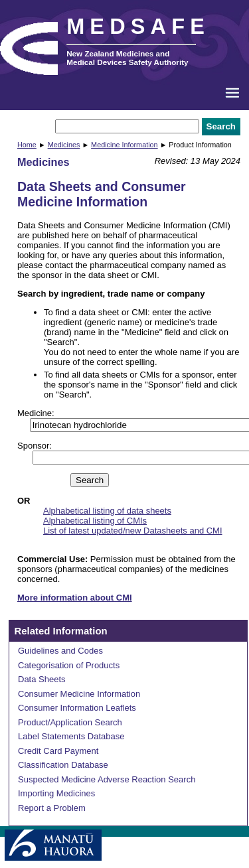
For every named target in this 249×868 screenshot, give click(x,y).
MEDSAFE (138, 27)
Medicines (64, 145)
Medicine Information (124, 145)
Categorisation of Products (69, 665)
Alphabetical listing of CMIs (95, 521)
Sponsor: (35, 446)
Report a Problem (52, 808)
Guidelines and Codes (60, 651)
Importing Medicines (56, 793)
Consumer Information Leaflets (77, 708)
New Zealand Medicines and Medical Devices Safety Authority (127, 58)
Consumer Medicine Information (79, 694)
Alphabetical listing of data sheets (107, 511)
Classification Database (63, 765)
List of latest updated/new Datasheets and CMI (133, 531)
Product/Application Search (70, 722)
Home (27, 145)
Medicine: (36, 413)
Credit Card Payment (58, 751)
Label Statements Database (71, 736)
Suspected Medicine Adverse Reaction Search (107, 779)
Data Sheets (42, 679)
